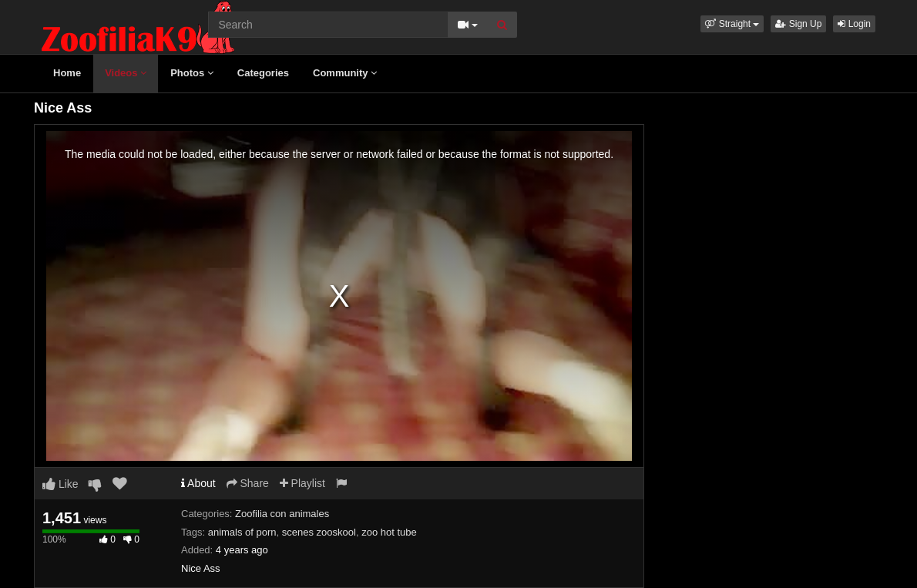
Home (67, 73)
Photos (192, 73)
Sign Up (798, 24)
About (198, 483)
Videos (126, 73)
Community (345, 73)
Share (248, 483)
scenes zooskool (319, 532)
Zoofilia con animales (282, 514)
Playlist (302, 483)
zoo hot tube (389, 532)
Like (60, 484)
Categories (263, 73)
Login (854, 24)
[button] (732, 24)
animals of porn (242, 532)
